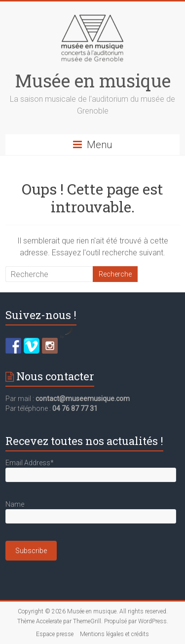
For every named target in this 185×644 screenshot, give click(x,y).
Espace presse (55, 634)
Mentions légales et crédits (114, 634)
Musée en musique (93, 80)
